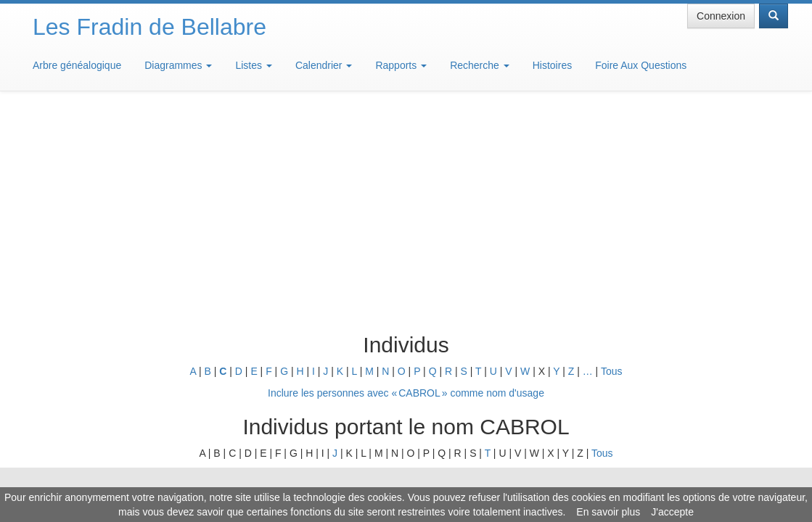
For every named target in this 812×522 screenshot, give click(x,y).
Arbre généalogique (77, 65)
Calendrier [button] (324, 65)
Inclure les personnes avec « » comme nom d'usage (406, 180)
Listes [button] (253, 65)
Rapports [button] (401, 65)
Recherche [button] (480, 65)
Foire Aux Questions (641, 65)
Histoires (552, 65)
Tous (612, 158)
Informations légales (345, 478)
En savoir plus (608, 512)
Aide (409, 478)
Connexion (721, 16)
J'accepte (672, 512)
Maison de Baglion (471, 478)
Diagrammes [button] (178, 65)
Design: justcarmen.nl (745, 439)
